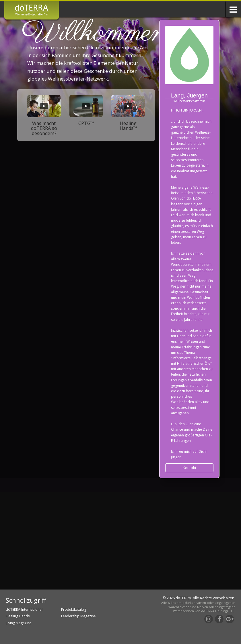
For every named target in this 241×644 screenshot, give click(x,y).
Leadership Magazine (78, 616)
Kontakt (190, 468)
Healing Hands (18, 616)
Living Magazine (19, 623)
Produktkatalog (74, 609)
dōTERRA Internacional (24, 609)
